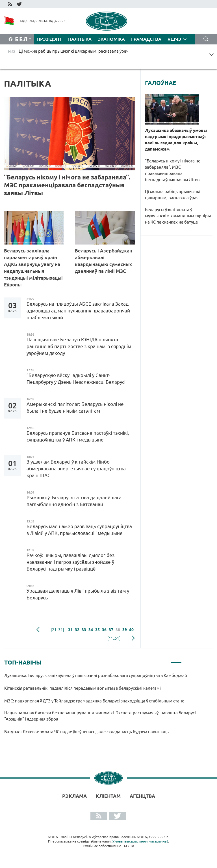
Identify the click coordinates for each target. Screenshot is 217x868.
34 (91, 630)
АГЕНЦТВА (142, 796)
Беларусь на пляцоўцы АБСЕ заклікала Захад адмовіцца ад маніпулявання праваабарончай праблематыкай (78, 311)
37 (111, 630)
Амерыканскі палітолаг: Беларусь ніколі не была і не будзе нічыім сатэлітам (75, 407)
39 (125, 630)
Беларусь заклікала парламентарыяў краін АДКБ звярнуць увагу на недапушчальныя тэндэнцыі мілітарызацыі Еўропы (33, 268)
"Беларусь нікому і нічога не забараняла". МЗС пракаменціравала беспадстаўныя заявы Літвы (67, 185)
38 (118, 630)
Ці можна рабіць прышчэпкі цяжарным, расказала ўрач (173, 195)
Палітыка (80, 39)
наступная (133, 638)
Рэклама (74, 796)
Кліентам (108, 796)
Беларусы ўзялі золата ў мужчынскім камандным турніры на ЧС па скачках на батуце (178, 216)
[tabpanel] (104, 706)
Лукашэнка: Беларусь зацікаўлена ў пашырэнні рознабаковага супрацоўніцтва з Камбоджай (96, 675)
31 (70, 630)
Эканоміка (111, 39)
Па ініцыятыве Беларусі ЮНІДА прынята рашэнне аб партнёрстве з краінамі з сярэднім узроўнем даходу (79, 346)
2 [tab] (187, 660)
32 (77, 630)
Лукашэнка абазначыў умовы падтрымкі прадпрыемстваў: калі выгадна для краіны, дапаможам (176, 140)
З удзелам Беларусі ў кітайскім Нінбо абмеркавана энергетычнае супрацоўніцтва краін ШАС (76, 469)
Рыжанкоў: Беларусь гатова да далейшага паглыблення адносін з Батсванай (74, 501)
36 (104, 630)
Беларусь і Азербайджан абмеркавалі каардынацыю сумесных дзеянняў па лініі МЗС (104, 261)
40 (131, 630)
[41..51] (114, 638)
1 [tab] (176, 660)
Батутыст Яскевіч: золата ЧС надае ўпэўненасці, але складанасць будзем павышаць (87, 732)
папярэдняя (38, 630)
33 (84, 630)
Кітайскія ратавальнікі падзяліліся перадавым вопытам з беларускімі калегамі (83, 688)
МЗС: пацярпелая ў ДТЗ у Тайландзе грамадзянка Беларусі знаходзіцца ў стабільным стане (95, 701)
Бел (22, 39)
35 (97, 630)
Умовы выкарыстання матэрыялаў (140, 841)
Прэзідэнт (49, 39)
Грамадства (146, 39)
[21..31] (57, 630)
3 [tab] (199, 660)
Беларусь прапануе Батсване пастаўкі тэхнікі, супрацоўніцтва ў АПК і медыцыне (78, 436)
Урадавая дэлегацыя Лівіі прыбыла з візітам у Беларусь (78, 594)
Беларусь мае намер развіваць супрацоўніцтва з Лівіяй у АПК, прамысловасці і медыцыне (79, 530)
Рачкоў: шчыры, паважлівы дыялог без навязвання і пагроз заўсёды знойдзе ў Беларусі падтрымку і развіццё (70, 562)
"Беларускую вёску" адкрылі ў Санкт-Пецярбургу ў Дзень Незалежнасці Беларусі (77, 379)
